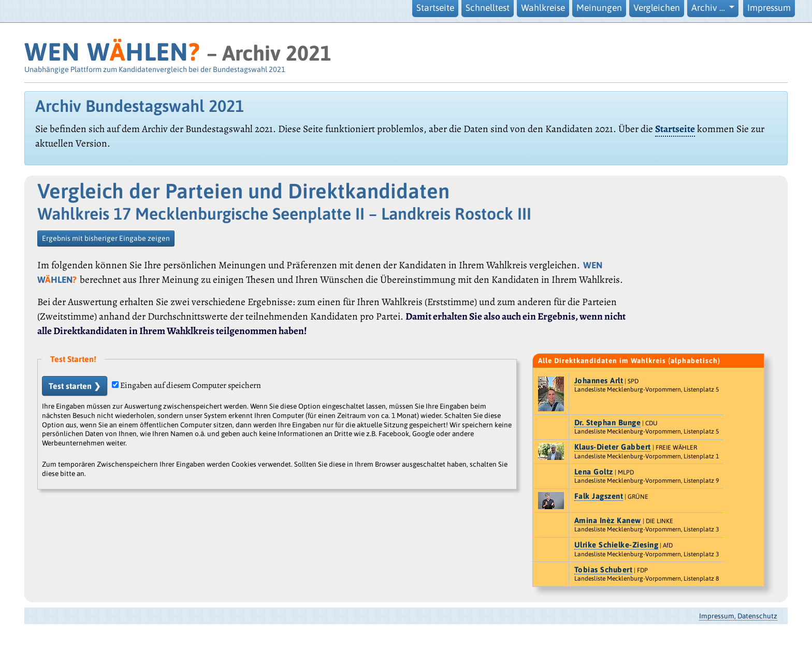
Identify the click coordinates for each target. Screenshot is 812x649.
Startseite (435, 8)
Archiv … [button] (709, 8)
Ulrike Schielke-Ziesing (617, 545)
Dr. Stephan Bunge (608, 422)
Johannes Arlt (599, 380)
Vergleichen (657, 8)
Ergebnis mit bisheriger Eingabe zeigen (106, 238)
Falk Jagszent (599, 496)
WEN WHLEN (112, 52)
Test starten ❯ (75, 386)
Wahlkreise (543, 8)
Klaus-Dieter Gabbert (613, 447)
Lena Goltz (594, 472)
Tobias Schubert (604, 569)
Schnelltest (488, 8)
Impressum (769, 8)
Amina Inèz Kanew (608, 520)
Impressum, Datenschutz (738, 616)
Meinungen (599, 8)
